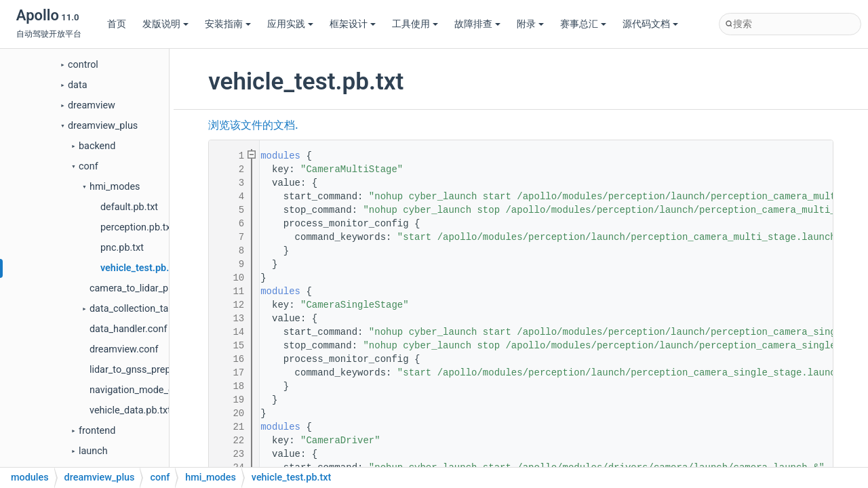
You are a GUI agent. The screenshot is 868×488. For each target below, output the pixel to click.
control (83, 65)
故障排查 (477, 24)
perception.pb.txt (137, 227)
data (77, 85)
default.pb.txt (129, 207)
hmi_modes (115, 187)
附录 (530, 24)
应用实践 (290, 24)
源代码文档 (650, 24)
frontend (97, 431)
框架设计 (353, 24)
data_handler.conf (128, 329)
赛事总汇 (583, 24)
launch (93, 451)
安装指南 (228, 24)
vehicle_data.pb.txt (130, 410)
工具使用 (415, 24)
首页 (117, 24)
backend (97, 146)
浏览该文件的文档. (253, 125)
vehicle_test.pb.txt (140, 268)
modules (280, 156)
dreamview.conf (124, 349)
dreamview (92, 105)
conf (88, 166)
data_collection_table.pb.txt (149, 309)
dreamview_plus (103, 126)
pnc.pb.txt (122, 248)
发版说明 (165, 24)
